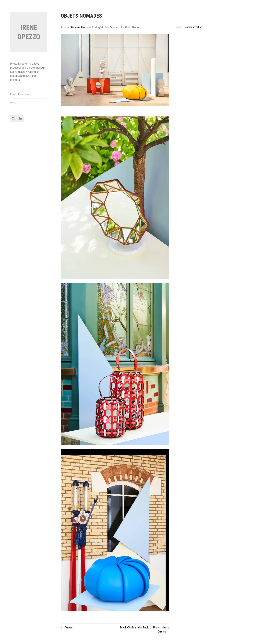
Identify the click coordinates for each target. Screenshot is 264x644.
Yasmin (68, 628)
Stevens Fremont (81, 27)
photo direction (194, 27)
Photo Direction (19, 94)
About (14, 103)
